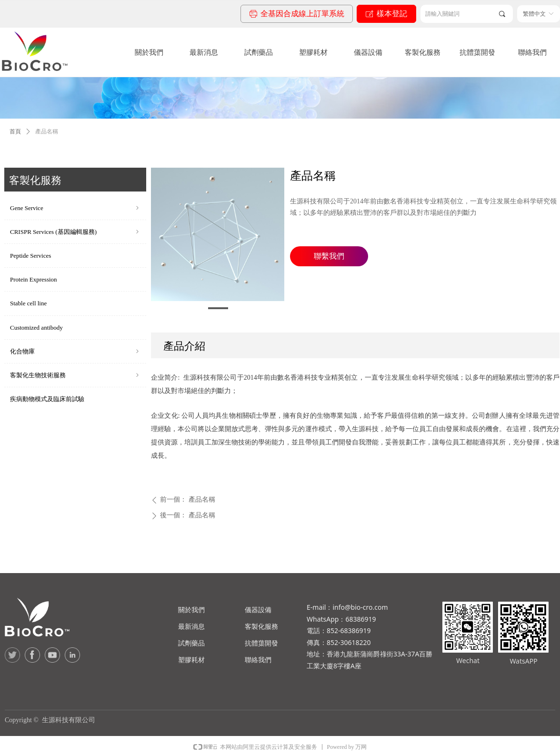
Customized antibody (36, 328)
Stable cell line (28, 303)
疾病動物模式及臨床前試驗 (47, 399)
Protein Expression (34, 279)
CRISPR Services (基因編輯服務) (75, 232)
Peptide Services (30, 256)
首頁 (15, 131)
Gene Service (75, 208)
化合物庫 (75, 351)
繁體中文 (534, 14)
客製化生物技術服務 (75, 375)
